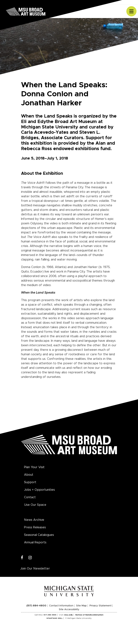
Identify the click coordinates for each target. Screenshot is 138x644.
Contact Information (61, 606)
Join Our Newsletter (35, 569)
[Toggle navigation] (131, 11)
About (29, 475)
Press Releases (35, 527)
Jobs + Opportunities (39, 490)
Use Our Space (35, 505)
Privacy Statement (100, 606)
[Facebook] (22, 558)
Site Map (81, 606)
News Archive (34, 520)
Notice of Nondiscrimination (89, 615)
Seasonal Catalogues (39, 535)
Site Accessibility (69, 609)
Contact (30, 497)
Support (30, 482)
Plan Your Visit (34, 467)
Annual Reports (35, 542)
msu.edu (69, 615)
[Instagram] (30, 558)
